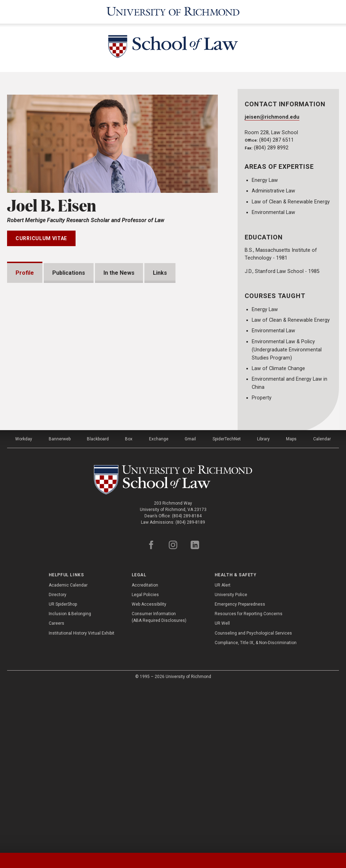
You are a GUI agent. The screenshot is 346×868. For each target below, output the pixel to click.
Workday (24, 605)
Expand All (191, 433)
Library (263, 605)
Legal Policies (145, 760)
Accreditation (145, 751)
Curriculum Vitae (41, 238)
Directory (58, 760)
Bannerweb (60, 605)
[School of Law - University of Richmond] (173, 48)
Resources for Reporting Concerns (249, 779)
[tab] (43, 860)
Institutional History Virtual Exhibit (82, 798)
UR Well (222, 789)
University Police (231, 760)
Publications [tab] (69, 273)
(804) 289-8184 (187, 682)
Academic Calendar (68, 751)
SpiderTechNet (227, 605)
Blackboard (98, 605)
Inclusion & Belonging (70, 779)
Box (129, 605)
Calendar (322, 605)
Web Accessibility (149, 770)
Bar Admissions (45, 495)
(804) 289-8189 (190, 688)
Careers (56, 789)
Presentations (43, 450)
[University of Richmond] (173, 12)
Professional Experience (57, 518)
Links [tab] (160, 273)
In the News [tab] (119, 273)
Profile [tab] (25, 273)
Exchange (159, 605)
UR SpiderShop (63, 770)
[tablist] (173, 860)
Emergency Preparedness (240, 770)
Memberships (42, 473)
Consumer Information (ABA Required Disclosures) (159, 783)
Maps (291, 605)
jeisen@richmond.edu (272, 117)
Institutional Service (51, 540)
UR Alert (223, 751)
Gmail (190, 605)
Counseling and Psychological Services (253, 798)
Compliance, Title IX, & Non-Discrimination (256, 808)
